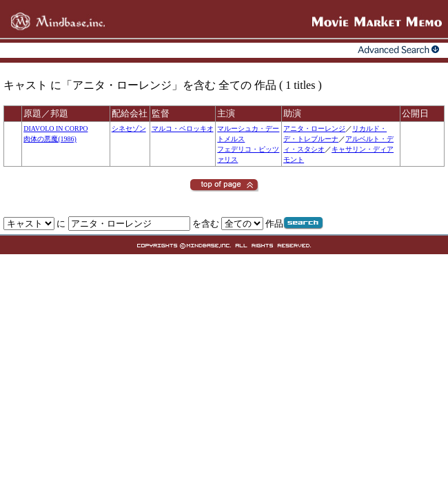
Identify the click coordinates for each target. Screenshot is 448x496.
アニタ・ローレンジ (314, 128)
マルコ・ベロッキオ (183, 128)
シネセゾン (129, 128)
